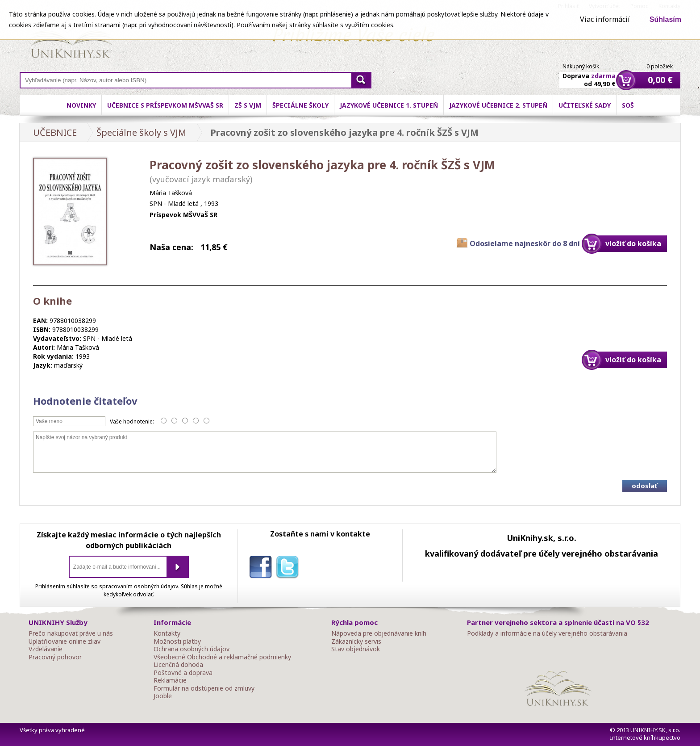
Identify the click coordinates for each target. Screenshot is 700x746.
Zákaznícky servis (356, 641)
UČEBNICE (55, 132)
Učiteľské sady (585, 105)
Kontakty (167, 633)
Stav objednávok (356, 649)
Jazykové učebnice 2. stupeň (498, 105)
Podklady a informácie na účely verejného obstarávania (547, 633)
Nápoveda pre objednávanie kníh (379, 633)
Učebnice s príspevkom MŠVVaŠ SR (165, 105)
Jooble (163, 696)
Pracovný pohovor (55, 657)
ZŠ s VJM (248, 105)
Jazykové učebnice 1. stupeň (389, 105)
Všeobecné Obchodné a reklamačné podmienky (222, 657)
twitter (289, 569)
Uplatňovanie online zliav (65, 641)
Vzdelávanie (46, 649)
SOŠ (628, 105)
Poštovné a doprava (183, 673)
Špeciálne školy (300, 105)
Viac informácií (605, 19)
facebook (262, 569)
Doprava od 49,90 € (589, 75)
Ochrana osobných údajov (192, 649)
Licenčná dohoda (178, 665)
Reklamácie (170, 680)
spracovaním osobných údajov (139, 586)
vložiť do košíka (633, 243)
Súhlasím (665, 19)
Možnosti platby (177, 641)
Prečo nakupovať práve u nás (71, 633)
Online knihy (71, 40)
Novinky (81, 105)
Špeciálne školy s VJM (141, 132)
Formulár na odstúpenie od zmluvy (204, 688)
